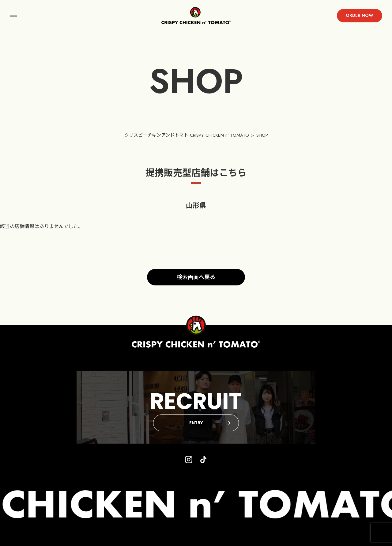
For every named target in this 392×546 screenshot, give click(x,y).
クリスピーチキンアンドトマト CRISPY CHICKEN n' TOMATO (187, 135)
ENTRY (196, 423)
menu (13, 16)
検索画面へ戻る (196, 277)
